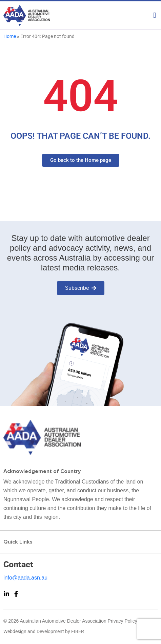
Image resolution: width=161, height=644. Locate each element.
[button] (80, 14)
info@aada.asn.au (25, 578)
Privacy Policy (123, 621)
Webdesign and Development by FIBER (44, 631)
